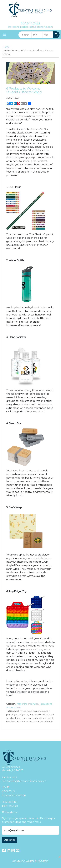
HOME (6, 787)
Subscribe (10, 840)
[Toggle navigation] (5, 35)
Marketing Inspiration (28, 704)
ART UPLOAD (10, 806)
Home (6, 47)
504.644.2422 (31, 23)
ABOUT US (8, 791)
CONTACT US (10, 802)
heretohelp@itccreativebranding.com (31, 27)
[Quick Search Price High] (48, 35)
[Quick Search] (25, 35)
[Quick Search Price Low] (37, 35)
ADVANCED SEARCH (14, 796)
